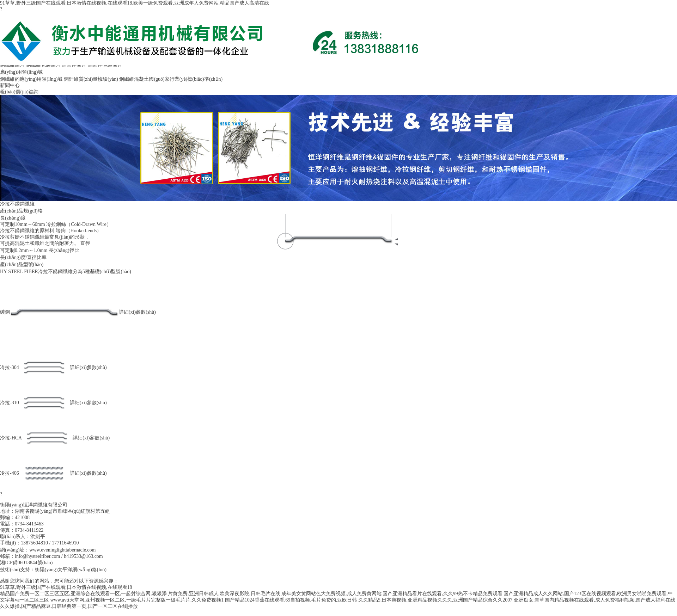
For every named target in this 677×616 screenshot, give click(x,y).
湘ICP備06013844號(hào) (26, 563)
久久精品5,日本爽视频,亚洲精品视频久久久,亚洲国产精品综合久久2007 (435, 600)
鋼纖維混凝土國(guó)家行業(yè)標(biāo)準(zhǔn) (171, 79)
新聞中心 (10, 85)
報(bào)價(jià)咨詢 (19, 92)
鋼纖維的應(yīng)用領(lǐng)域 (31, 79)
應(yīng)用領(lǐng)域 (21, 72)
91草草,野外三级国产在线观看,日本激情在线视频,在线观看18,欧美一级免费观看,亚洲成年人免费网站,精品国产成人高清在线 (135, 3)
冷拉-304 (10, 367)
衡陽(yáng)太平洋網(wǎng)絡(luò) (71, 570)
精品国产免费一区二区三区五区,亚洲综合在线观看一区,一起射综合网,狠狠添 (83, 594)
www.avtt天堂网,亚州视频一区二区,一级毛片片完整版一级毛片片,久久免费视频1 (137, 600)
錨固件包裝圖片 (105, 65)
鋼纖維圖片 (12, 65)
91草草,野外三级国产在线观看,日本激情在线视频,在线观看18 (66, 587)
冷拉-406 (10, 473)
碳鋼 (5, 312)
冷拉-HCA (11, 438)
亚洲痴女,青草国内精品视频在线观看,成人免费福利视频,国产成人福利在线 (595, 600)
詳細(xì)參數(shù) (137, 312)
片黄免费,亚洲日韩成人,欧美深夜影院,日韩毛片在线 (224, 594)
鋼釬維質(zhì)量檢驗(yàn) (91, 79)
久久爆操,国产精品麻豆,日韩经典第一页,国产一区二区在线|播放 (69, 606)
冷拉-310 (10, 403)
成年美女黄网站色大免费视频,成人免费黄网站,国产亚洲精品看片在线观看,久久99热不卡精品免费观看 (392, 594)
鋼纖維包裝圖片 (43, 65)
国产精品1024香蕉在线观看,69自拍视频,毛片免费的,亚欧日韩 (291, 600)
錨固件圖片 (74, 65)
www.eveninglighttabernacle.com (62, 550)
